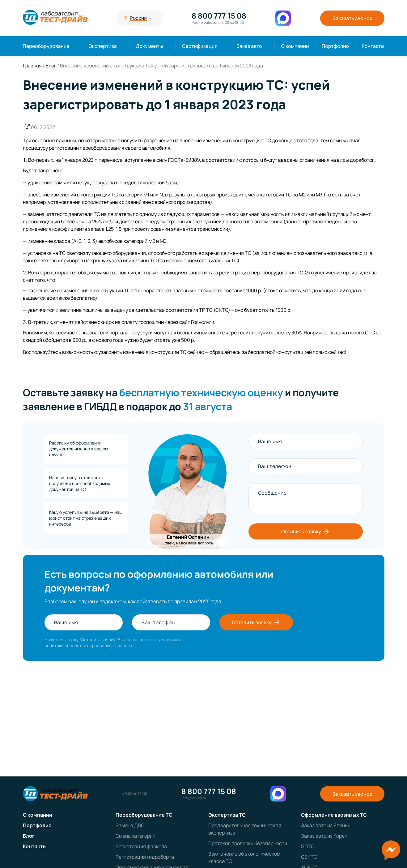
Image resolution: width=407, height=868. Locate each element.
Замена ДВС (130, 825)
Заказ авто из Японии (326, 825)
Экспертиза (102, 46)
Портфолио (335, 46)
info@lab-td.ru (194, 798)
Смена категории (136, 836)
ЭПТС (308, 846)
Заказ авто (249, 46)
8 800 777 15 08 (219, 16)
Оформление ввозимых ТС (334, 815)
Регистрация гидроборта (145, 857)
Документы (149, 46)
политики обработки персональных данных (88, 645)
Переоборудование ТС (144, 815)
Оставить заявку (306, 531)
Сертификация (200, 46)
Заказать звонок (352, 18)
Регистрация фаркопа (141, 846)
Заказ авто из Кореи (324, 836)
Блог (29, 836)
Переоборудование (46, 46)
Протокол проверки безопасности (248, 843)
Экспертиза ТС (227, 815)
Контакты (373, 46)
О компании (295, 46)
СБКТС (309, 857)
